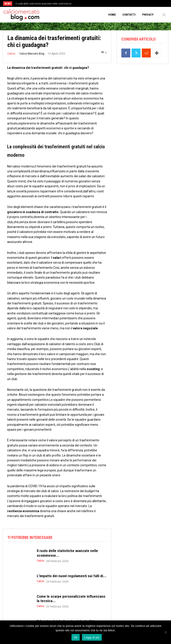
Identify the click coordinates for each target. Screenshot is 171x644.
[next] (94, 3)
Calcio (11, 54)
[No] (165, 632)
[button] (164, 15)
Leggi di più (92, 637)
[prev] (87, 3)
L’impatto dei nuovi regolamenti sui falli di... (72, 576)
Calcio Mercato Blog (32, 54)
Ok (76, 637)
